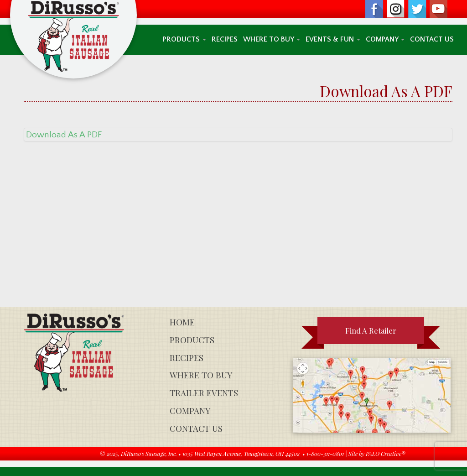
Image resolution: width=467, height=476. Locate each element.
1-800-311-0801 (325, 453)
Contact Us (432, 39)
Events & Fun (333, 39)
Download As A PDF (64, 135)
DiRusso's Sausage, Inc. (149, 453)
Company (385, 39)
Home (182, 322)
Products (184, 39)
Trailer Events (204, 393)
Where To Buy (272, 39)
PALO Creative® (386, 453)
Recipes (225, 39)
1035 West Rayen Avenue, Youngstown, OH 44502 (241, 453)
